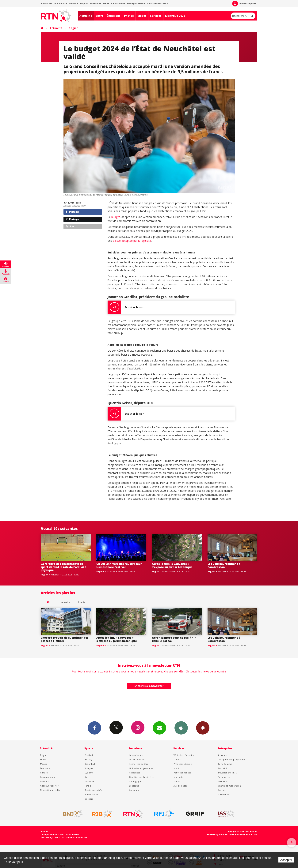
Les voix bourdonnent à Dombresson (224, 565)
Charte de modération (229, 786)
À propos (223, 755)
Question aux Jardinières (142, 777)
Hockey (88, 759)
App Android (203, 728)
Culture (44, 773)
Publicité (222, 768)
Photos (129, 16)
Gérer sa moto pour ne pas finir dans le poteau (174, 639)
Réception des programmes (232, 759)
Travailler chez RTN (227, 773)
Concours (134, 790)
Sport (99, 16)
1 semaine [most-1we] (65, 602)
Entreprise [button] (61, 3)
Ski (86, 777)
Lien (71, 226)
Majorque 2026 (175, 16)
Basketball (90, 764)
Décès (106, 3)
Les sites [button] (47, 3)
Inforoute (73, 3)
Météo (177, 768)
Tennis (88, 786)
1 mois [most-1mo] (81, 602)
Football (89, 755)
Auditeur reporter (49, 786)
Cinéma (177, 759)
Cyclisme (89, 773)
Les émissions (136, 755)
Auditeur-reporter (244, 4)
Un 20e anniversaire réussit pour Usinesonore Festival (119, 565)
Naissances (96, 3)
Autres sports (91, 794)
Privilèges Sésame (136, 3)
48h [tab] (48, 602)
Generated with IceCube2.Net (243, 834)
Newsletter (223, 794)
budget (116, 217)
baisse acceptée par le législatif (132, 241)
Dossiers (44, 781)
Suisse (43, 759)
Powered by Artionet (217, 834)
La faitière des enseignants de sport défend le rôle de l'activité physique (63, 567)
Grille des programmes (141, 768)
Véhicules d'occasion (158, 3)
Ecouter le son (126, 307)
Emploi (177, 781)
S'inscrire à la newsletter (149, 686)
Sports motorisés (93, 790)
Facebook (94, 728)
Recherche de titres (139, 764)
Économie (45, 768)
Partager (73, 212)
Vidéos (142, 16)
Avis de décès (180, 786)
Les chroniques (137, 759)
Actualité (86, 16)
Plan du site (81, 837)
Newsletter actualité (50, 790)
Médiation (223, 781)
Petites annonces (182, 773)
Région (74, 28)
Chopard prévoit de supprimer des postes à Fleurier (65, 639)
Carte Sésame (118, 3)
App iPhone (181, 728)
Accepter (286, 860)
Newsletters (159, 728)
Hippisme (89, 781)
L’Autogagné (135, 781)
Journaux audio (48, 777)
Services (156, 16)
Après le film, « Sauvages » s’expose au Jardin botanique (172, 565)
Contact (222, 790)
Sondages (134, 786)
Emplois (84, 3)
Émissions (114, 16)
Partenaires (224, 777)
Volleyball (89, 768)
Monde (44, 764)
